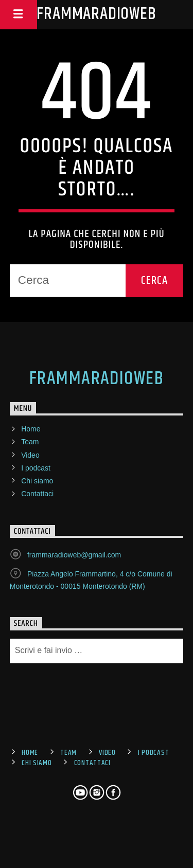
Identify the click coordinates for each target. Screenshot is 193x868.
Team (30, 442)
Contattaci (37, 494)
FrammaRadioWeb (96, 14)
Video (30, 455)
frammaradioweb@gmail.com (74, 555)
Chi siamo (37, 481)
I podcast (36, 468)
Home (31, 429)
